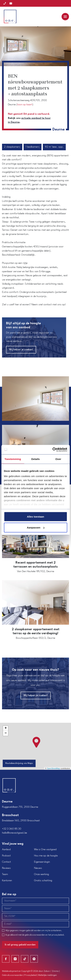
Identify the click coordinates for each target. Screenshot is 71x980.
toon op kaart (25, 105)
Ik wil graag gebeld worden (20, 945)
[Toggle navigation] (65, 17)
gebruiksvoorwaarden (35, 935)
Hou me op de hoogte (46, 856)
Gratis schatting (43, 881)
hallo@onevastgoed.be (15, 833)
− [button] (6, 733)
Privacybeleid (30, 975)
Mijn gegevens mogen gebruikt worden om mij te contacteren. (34, 931)
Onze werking (41, 874)
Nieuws (38, 868)
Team (5, 874)
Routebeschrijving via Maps (19, 763)
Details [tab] (36, 459)
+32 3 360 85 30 (12, 829)
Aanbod (6, 850)
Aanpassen (36, 528)
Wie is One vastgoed (45, 850)
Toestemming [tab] (13, 459)
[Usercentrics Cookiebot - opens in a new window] (52, 450)
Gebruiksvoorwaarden (12, 975)
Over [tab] (58, 459)
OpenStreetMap (53, 768)
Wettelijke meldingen (47, 975)
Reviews (6, 868)
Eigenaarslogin (42, 862)
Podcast (6, 856)
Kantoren (7, 881)
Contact (6, 862)
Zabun (47, 971)
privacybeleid (58, 935)
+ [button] (6, 728)
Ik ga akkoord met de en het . (35, 935)
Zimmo (55, 971)
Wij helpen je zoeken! (21, 350)
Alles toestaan (36, 516)
